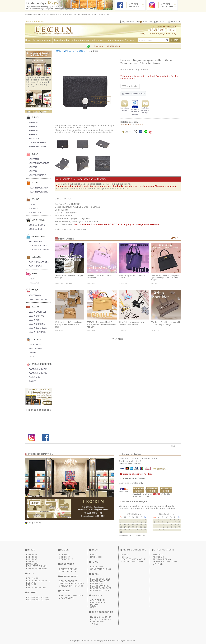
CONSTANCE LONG (38, 299)
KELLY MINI (34, 159)
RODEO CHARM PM (38, 369)
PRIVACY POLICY (162, 559)
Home (28, 40)
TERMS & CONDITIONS (165, 562)
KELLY (35, 154)
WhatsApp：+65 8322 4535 (107, 46)
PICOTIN (36, 183)
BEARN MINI (34, 320)
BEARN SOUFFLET (37, 312)
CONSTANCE (38, 220)
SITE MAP (158, 555)
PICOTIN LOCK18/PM (38, 188)
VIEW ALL (176, 238)
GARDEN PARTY (40, 236)
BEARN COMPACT (37, 316)
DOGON (32, 353)
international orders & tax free (88, 40)
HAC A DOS (34, 139)
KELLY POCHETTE (37, 175)
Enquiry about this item (133, 94)
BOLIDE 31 (34, 208)
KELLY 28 (33, 171)
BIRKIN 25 (33, 122)
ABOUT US (158, 557)
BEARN (35, 307)
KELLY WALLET (36, 349)
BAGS (34, 274)
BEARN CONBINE (37, 324)
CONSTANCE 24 (36, 229)
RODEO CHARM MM (38, 373)
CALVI (32, 357)
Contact (160, 22)
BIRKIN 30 (33, 127)
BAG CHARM (35, 377)
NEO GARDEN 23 (37, 242)
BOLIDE (35, 199)
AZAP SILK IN (35, 345)
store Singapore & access (121, 40)
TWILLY (32, 381)
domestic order (61, 40)
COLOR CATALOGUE (132, 562)
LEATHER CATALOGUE (134, 559)
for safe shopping (42, 40)
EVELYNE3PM (35, 266)
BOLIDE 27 (34, 204)
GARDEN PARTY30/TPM (40, 246)
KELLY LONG (35, 295)
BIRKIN (35, 117)
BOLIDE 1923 (35, 212)
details (32, 87)
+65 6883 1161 (162, 30)
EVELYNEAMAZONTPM (39, 262)
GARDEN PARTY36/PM (39, 250)
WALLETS (36, 339)
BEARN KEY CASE (37, 332)
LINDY (32, 279)
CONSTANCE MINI (37, 225)
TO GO (35, 290)
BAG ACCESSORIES (41, 364)
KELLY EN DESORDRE (39, 163)
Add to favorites (130, 86)
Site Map (174, 22)
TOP (173, 446)
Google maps (34, 523)
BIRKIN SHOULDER (38, 147)
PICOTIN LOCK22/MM (39, 192)
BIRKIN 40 (33, 135)
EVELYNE (36, 257)
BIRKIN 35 (33, 131)
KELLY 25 (33, 167)
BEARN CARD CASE (38, 328)
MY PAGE (158, 564)
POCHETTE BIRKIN (38, 143)
